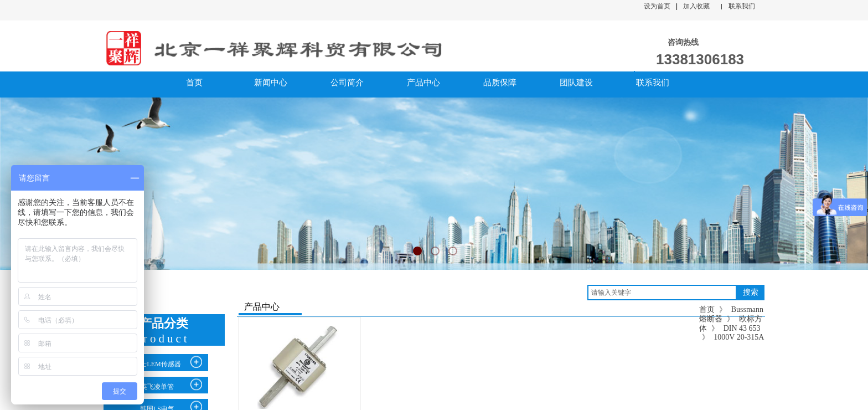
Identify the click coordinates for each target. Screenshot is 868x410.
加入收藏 (696, 6)
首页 (707, 309)
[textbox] (662, 293)
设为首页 (657, 6)
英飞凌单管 (157, 387)
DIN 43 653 (742, 328)
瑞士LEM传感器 (157, 364)
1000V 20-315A (739, 337)
